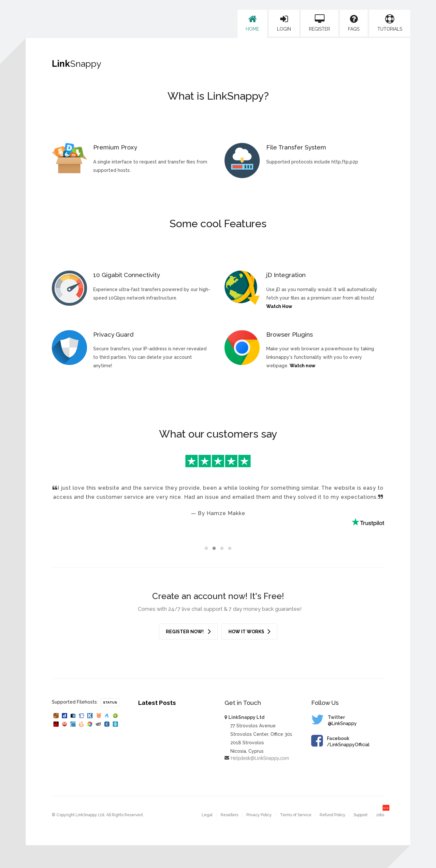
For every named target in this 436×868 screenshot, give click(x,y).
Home (252, 23)
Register (320, 23)
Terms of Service (296, 815)
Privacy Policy (259, 815)
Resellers (229, 815)
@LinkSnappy (342, 723)
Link (77, 64)
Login (284, 23)
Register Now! (188, 631)
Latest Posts (157, 703)
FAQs (354, 23)
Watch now (303, 366)
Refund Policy (333, 815)
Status (110, 702)
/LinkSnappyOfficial (348, 745)
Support (361, 815)
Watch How (279, 306)
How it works (249, 631)
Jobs (380, 815)
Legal (207, 815)
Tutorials (390, 23)
